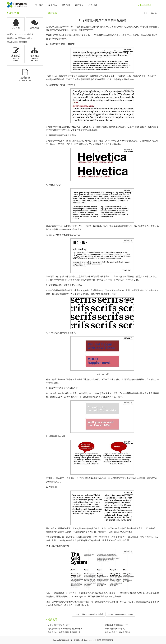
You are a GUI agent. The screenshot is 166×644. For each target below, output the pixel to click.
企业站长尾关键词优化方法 (59, 625)
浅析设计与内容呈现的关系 (92, 614)
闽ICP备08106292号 (105, 640)
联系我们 (93, 5)
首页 (146, 13)
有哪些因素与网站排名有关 (115, 629)
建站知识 (154, 13)
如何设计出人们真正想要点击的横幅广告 (64, 632)
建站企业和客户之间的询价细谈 (117, 632)
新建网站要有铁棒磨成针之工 (116, 625)
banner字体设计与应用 (124, 614)
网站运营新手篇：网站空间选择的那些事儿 (65, 629)
